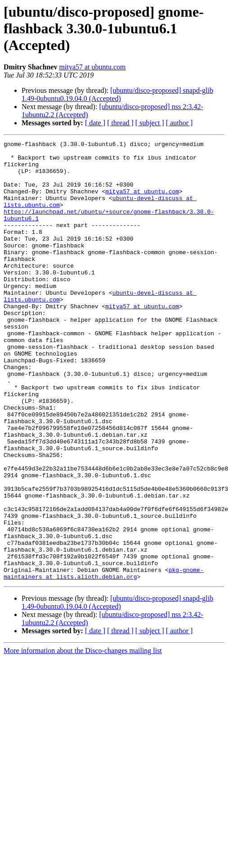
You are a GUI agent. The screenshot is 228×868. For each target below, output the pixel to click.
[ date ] (95, 123)
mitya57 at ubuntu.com (93, 67)
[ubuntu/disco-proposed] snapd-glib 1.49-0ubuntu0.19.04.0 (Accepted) (117, 94)
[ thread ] (120, 123)
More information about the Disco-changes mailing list (83, 738)
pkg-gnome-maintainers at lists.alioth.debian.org (104, 660)
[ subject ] (150, 123)
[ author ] (179, 123)
